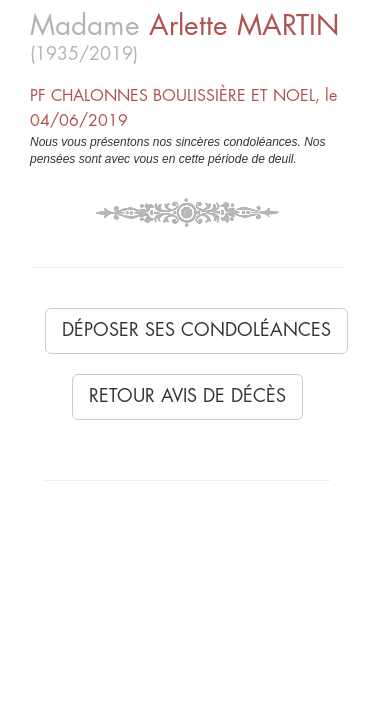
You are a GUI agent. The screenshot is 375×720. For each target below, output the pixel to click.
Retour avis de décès (187, 396)
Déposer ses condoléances (196, 330)
